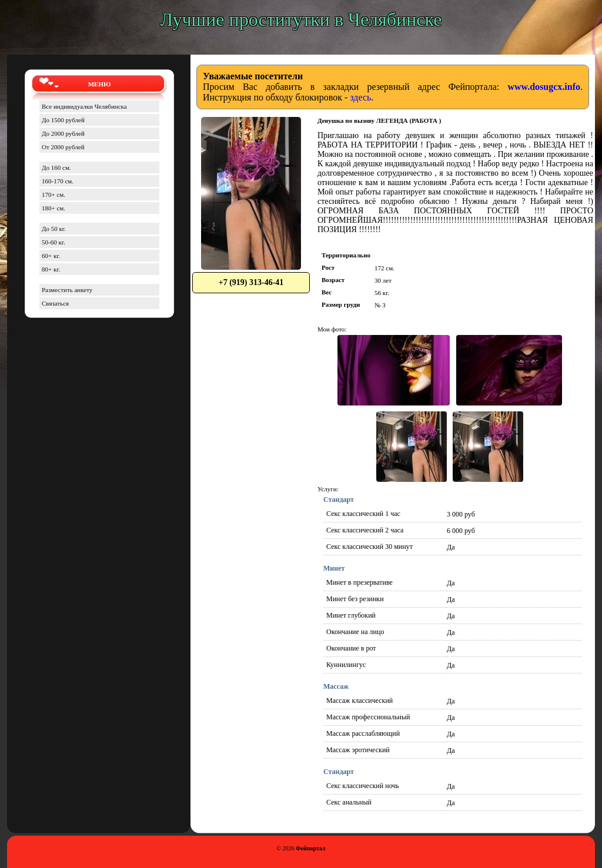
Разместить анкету (67, 290)
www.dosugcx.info (544, 87)
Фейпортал (311, 848)
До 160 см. (56, 167)
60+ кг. (51, 256)
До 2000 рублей (63, 133)
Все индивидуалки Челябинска (84, 106)
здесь (360, 97)
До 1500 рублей (63, 120)
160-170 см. (58, 181)
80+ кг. (51, 269)
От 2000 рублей (63, 147)
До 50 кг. (54, 229)
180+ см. (53, 208)
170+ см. (53, 195)
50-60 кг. (53, 242)
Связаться (55, 303)
